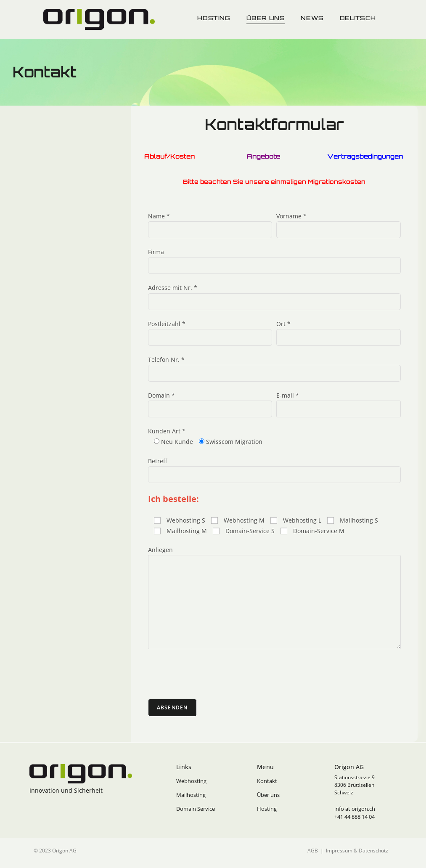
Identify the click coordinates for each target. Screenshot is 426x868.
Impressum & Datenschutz (357, 851)
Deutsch (358, 18)
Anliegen (160, 550)
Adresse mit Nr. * (173, 288)
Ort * (283, 324)
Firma (156, 252)
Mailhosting (191, 795)
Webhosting (191, 781)
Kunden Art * (167, 431)
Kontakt (267, 781)
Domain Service (196, 809)
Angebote (263, 156)
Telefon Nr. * (166, 360)
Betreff (157, 461)
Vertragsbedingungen (366, 156)
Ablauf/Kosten (170, 156)
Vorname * (291, 216)
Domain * (161, 395)
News (312, 18)
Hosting (214, 18)
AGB (313, 851)
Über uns (266, 18)
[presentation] (212, 674)
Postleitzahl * (167, 324)
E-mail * (288, 395)
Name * (159, 216)
